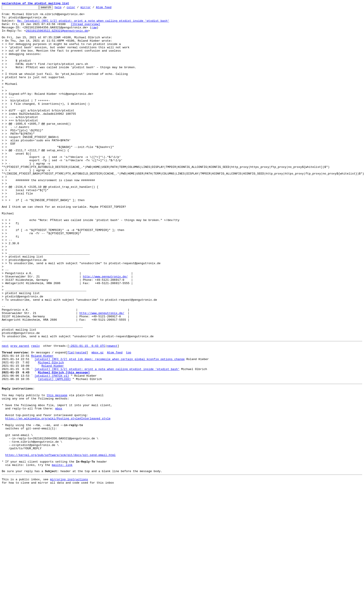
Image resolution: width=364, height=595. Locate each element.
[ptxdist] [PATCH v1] (52, 449)
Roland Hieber (42, 425)
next (5, 413)
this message (57, 471)
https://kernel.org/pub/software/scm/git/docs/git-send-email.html (60, 543)
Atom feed (111, 8)
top (129, 421)
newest (112, 413)
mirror (93, 8)
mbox (59, 487)
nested (81, 421)
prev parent (20, 413)
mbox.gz (98, 421)
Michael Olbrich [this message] (64, 445)
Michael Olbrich (51, 433)
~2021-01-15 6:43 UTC (87, 413)
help (65, 8)
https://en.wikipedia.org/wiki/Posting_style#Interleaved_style (58, 499)
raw (94, 32)
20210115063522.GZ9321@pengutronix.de (57, 36)
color (78, 8)
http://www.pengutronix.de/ (105, 331)
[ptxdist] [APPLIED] (54, 453)
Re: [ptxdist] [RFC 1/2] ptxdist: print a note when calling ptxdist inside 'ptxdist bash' (93, 24)
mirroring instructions (69, 570)
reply (35, 413)
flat (71, 421)
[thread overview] (85, 28)
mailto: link (62, 554)
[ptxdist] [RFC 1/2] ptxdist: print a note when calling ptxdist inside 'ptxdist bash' (107, 441)
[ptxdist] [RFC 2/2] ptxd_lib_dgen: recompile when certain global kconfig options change (110, 429)
